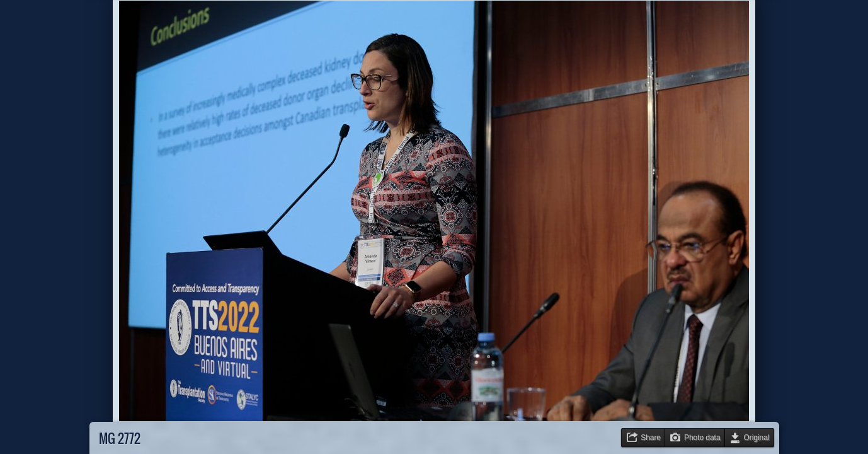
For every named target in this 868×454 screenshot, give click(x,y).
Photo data (702, 438)
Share (651, 438)
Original (757, 438)
